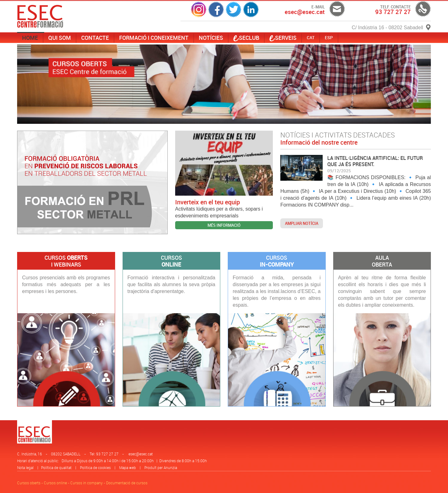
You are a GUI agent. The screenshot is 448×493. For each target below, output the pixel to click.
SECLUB (246, 38)
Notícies (211, 38)
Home (30, 38)
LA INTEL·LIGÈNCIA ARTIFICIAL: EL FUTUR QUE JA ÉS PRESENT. (375, 161)
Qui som (60, 38)
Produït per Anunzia (161, 467)
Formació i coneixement (154, 38)
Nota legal (25, 467)
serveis (283, 38)
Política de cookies (95, 467)
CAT (311, 37)
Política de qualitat (56, 467)
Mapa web (128, 467)
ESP (329, 37)
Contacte (95, 38)
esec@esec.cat (141, 454)
